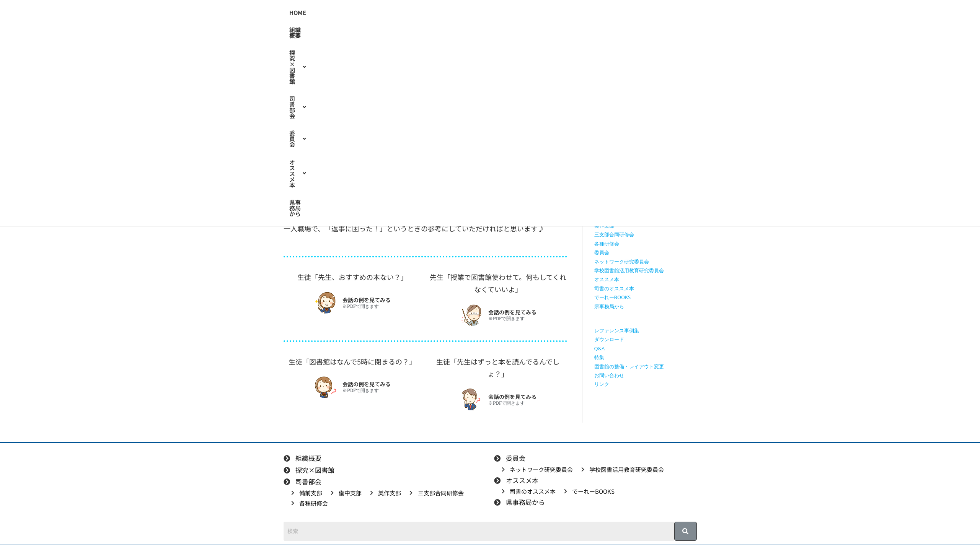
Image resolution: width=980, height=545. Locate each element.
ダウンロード (609, 339)
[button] (436, 13)
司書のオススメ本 (614, 288)
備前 (350, 137)
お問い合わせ (609, 375)
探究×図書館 (436, 13)
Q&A (600, 348)
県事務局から (611, 13)
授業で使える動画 (614, 172)
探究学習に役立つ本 (617, 190)
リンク (602, 384)
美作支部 (604, 226)
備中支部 (604, 217)
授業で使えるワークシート (624, 163)
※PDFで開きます (361, 306)
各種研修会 (607, 244)
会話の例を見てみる (367, 300)
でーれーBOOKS (613, 297)
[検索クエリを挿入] (647, 109)
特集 (371, 137)
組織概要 (392, 13)
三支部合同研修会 (614, 234)
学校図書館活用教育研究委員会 (629, 270)
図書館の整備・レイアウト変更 (629, 366)
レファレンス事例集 (617, 330)
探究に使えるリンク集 (619, 181)
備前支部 (604, 208)
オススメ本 (564, 13)
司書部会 (483, 13)
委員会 (522, 13)
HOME (361, 13)
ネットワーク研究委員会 (622, 262)
